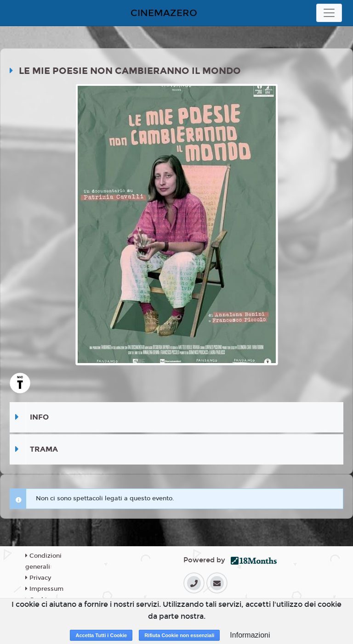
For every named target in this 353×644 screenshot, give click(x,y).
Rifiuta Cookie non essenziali (179, 635)
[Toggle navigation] (329, 13)
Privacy (38, 578)
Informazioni (250, 635)
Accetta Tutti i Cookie (101, 635)
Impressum (44, 589)
